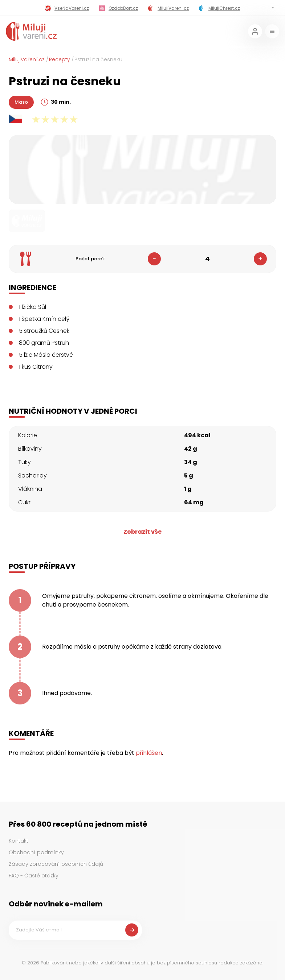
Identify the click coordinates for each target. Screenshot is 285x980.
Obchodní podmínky (36, 852)
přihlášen (149, 753)
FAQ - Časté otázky (34, 876)
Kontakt (19, 841)
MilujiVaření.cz (27, 59)
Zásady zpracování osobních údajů (56, 864)
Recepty (60, 59)
